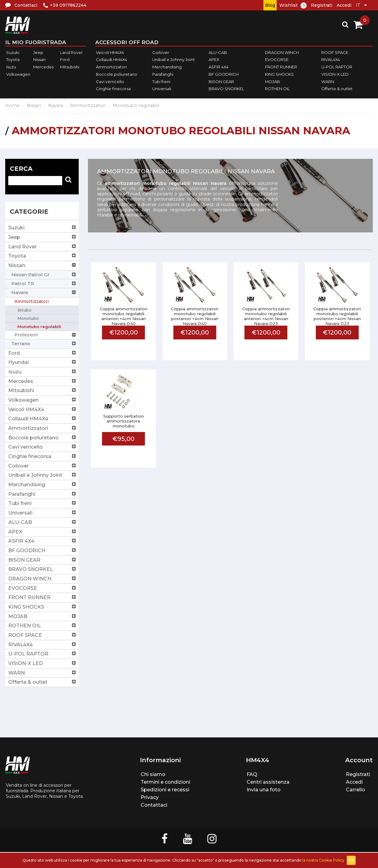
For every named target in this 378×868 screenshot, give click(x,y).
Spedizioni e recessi (165, 790)
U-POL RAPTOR (337, 67)
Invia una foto (264, 790)
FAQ (252, 774)
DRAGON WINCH (282, 52)
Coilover (161, 52)
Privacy (150, 797)
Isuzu (11, 67)
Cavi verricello (110, 82)
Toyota (13, 60)
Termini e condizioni (165, 782)
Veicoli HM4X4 (110, 52)
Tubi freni (161, 82)
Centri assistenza (268, 782)
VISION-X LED (335, 74)
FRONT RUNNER (281, 67)
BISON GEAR (221, 82)
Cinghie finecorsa (113, 89)
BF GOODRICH (224, 74)
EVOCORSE (277, 60)
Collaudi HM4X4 (112, 60)
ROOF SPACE (335, 52)
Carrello (355, 790)
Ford (65, 60)
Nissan (39, 60)
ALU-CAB (218, 52)
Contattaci (154, 805)
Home (12, 105)
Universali (162, 89)
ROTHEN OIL (277, 89)
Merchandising (167, 67)
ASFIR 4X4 (219, 67)
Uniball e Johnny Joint (174, 60)
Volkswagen (18, 74)
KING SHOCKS (279, 74)
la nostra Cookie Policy (323, 860)
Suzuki (13, 52)
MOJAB (272, 82)
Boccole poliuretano (117, 74)
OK (351, 860)
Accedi (344, 5)
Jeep (38, 52)
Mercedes (43, 67)
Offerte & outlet (337, 89)
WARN (328, 82)
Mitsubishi (70, 67)
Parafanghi (163, 74)
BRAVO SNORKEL (226, 89)
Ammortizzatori (111, 67)
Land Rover (71, 52)
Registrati (322, 5)
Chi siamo (153, 774)
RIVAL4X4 (331, 60)
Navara (56, 105)
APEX (214, 60)
